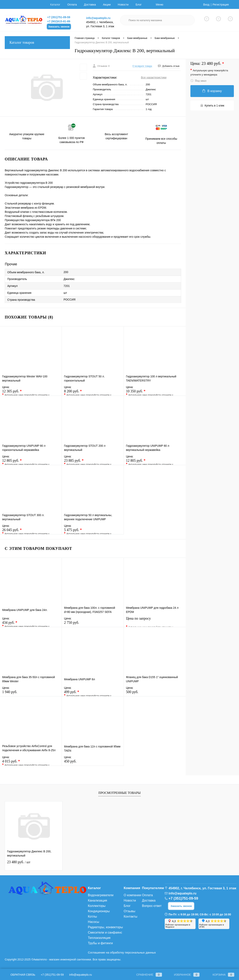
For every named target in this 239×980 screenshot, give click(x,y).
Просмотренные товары (119, 793)
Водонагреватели (101, 895)
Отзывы (129, 911)
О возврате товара (142, 66)
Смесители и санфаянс (105, 932)
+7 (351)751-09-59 (59, 17)
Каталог (55, 5)
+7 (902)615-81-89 (59, 21)
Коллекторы (97, 906)
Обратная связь (20, 975)
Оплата (72, 5)
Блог (139, 5)
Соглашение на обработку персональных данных (122, 952)
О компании (132, 895)
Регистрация (221, 5)
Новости (123, 5)
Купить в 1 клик (212, 105)
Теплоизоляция (99, 938)
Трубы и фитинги (100, 943)
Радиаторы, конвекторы (105, 927)
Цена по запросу (155, 621)
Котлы (92, 916)
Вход (206, 5)
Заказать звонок (59, 27)
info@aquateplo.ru (98, 18)
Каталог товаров (37, 43)
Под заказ (198, 81)
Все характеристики (154, 77)
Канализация (97, 900)
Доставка (90, 5)
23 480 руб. (19, 862)
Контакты (130, 916)
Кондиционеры (99, 911)
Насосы (94, 922)
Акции (107, 5)
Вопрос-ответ (152, 906)
